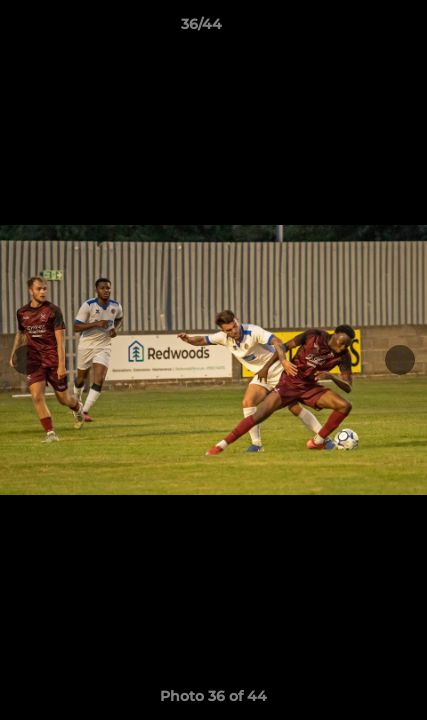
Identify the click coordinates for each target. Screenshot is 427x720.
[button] (355, 29)
